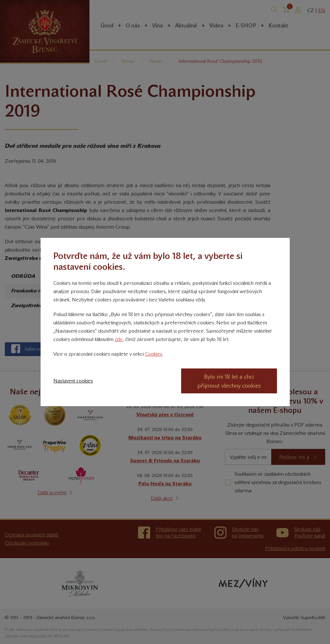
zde (119, 339)
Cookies (154, 354)
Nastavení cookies (73, 381)
